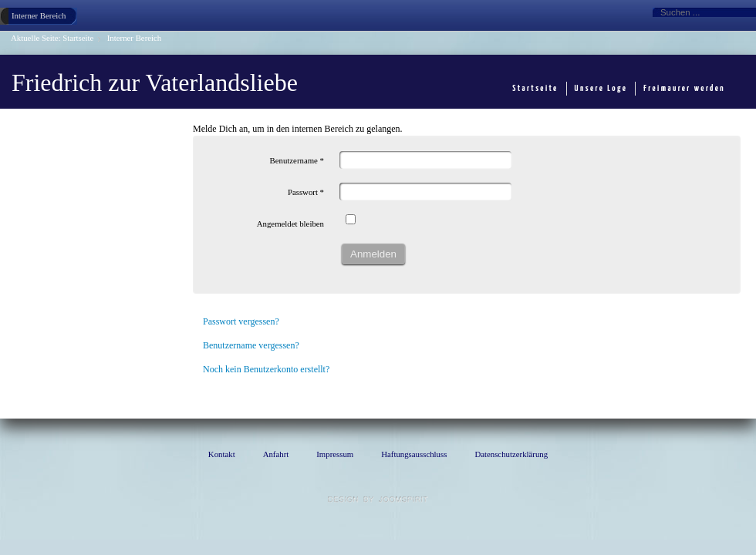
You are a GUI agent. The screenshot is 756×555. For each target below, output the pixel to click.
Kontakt (222, 454)
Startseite (78, 38)
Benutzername (297, 160)
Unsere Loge (601, 88)
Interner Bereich (39, 15)
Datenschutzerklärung (511, 454)
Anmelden (373, 254)
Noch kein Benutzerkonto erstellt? (266, 369)
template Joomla (378, 499)
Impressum (335, 454)
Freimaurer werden (684, 88)
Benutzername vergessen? (251, 345)
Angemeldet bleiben (290, 224)
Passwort (306, 192)
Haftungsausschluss (414, 454)
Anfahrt (276, 454)
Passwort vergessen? (241, 321)
